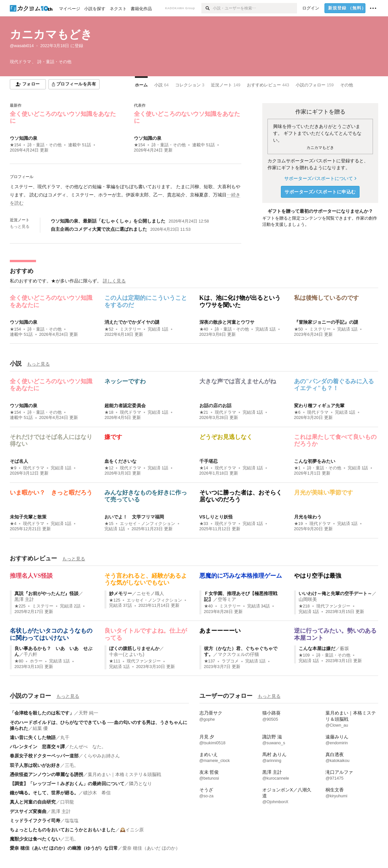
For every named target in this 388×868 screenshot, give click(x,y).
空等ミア (227, 599)
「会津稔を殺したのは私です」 (42, 713)
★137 (210, 661)
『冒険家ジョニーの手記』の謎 (326, 322)
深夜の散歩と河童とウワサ (227, 322)
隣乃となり (140, 784)
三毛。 (72, 765)
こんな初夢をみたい (315, 461)
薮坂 (344, 648)
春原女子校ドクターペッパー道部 (44, 756)
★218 (304, 606)
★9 (13, 468)
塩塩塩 (72, 821)
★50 (298, 329)
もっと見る (20, 226)
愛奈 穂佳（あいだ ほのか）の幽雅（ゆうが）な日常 (64, 848)
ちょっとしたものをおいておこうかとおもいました (63, 830)
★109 (304, 655)
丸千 (65, 737)
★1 (297, 468)
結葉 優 (40, 728)
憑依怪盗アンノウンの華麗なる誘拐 (46, 774)
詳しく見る (114, 281)
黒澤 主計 (24, 599)
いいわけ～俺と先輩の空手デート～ (335, 593)
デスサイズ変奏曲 (28, 811)
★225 (20, 606)
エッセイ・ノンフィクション (148, 524)
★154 (15, 145)
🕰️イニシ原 (132, 830)
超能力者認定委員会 (125, 406)
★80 (19, 661)
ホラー (36, 661)
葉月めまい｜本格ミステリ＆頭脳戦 (124, 774)
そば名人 (19, 461)
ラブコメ (230, 661)
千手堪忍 (209, 461)
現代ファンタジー (333, 606)
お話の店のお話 (215, 406)
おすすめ (22, 271)
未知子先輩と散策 (28, 517)
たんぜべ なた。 (88, 747)
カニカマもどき (51, 34)
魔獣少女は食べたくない (35, 839)
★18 (109, 412)
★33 (204, 524)
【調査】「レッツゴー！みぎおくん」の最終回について (67, 784)
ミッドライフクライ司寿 (35, 821)
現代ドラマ (130, 412)
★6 (297, 412)
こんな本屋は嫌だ (317, 648)
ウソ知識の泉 (24, 138)
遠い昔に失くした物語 (33, 737)
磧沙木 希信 (97, 793)
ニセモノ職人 (150, 593)
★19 (298, 524)
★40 (204, 329)
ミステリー (130, 329)
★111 (115, 661)
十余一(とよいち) (127, 654)
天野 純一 (88, 713)
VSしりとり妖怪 (216, 517)
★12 (109, 468)
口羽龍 (67, 802)
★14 (204, 468)
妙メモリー (120, 593)
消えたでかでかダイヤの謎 (132, 322)
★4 (13, 524)
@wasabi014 (22, 46)
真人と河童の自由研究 (33, 802)
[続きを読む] (126, 195)
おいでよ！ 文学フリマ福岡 (134, 517)
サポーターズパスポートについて (320, 178)
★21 (204, 412)
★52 (109, 329)
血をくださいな (120, 461)
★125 (115, 600)
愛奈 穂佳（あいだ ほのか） (151, 848)
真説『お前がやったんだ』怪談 (46, 593)
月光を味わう (308, 517)
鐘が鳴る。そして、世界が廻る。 (44, 793)
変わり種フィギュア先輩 (319, 406)
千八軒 (30, 654)
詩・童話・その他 (45, 145)
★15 (109, 524)
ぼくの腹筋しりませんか (134, 648)
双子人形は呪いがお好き (35, 765)
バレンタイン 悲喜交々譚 (37, 747)
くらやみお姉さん (102, 756)
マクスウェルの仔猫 (238, 654)
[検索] (207, 8)
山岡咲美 (308, 599)
